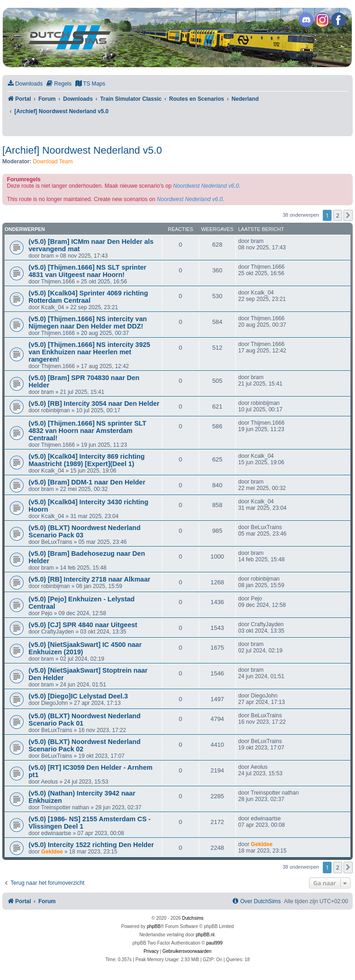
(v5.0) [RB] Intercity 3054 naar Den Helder (94, 404)
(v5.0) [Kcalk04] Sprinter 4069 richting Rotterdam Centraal (88, 297)
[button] (348, 215)
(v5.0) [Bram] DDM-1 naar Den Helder (87, 482)
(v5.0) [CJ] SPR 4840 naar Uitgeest (83, 625)
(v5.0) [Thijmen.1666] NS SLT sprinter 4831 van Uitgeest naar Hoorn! (87, 271)
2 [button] (338, 215)
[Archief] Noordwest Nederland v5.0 (82, 150)
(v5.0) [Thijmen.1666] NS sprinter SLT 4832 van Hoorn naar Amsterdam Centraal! (87, 431)
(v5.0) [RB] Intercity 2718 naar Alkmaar (89, 579)
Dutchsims (193, 918)
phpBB (154, 926)
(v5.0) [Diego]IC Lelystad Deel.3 (78, 696)
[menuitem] (25, 84)
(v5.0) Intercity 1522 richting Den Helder (91, 845)
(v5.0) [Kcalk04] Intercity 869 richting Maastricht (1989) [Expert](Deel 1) (87, 460)
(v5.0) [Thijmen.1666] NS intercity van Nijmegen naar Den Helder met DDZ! (88, 323)
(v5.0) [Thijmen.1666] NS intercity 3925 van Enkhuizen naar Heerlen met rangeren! (89, 352)
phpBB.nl (205, 935)
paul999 (215, 943)
